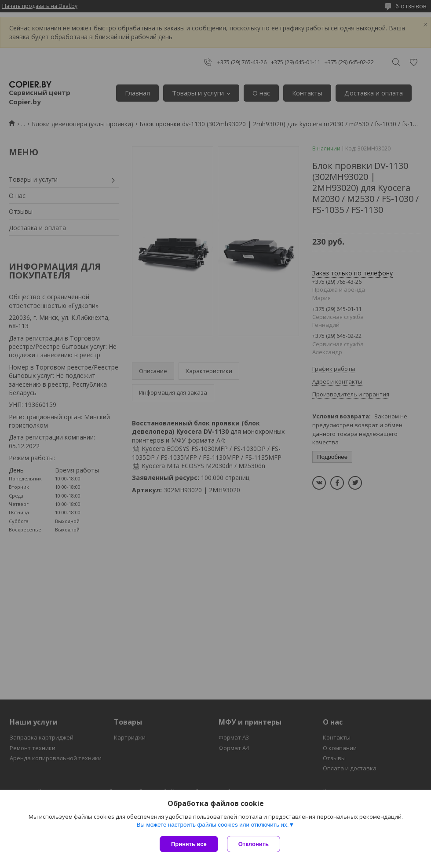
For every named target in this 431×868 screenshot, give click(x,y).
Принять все (189, 844)
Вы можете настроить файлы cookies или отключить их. (212, 825)
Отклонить (254, 844)
